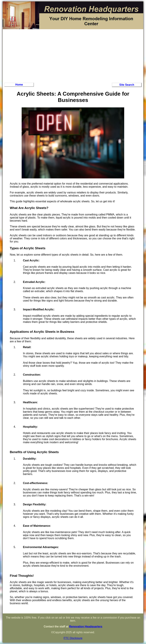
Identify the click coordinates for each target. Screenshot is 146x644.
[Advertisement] (73, 55)
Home (19, 85)
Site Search (127, 85)
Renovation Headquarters (86, 626)
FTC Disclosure (73, 638)
